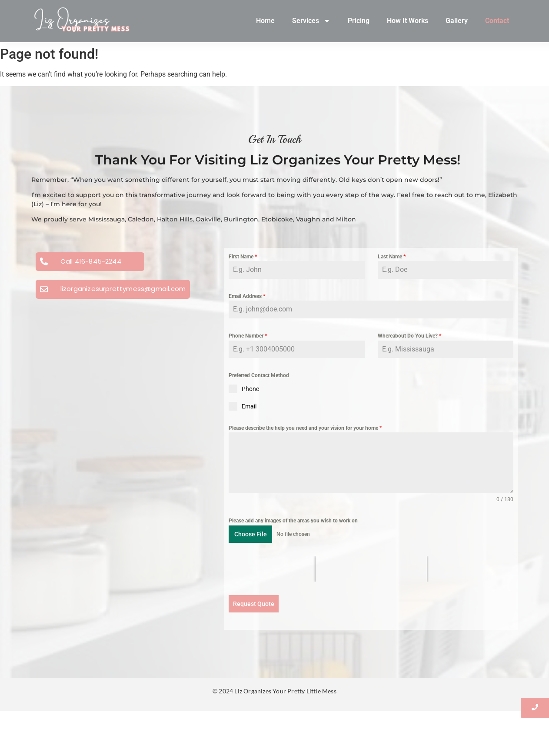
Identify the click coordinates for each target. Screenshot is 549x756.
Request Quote (254, 604)
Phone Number (248, 336)
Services (311, 21)
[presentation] (371, 569)
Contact (497, 21)
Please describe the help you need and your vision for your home (305, 428)
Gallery (457, 21)
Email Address (247, 296)
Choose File (251, 534)
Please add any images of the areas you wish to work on (293, 521)
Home (265, 21)
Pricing (359, 21)
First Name (243, 257)
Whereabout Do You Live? (409, 336)
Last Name (392, 257)
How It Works (408, 21)
